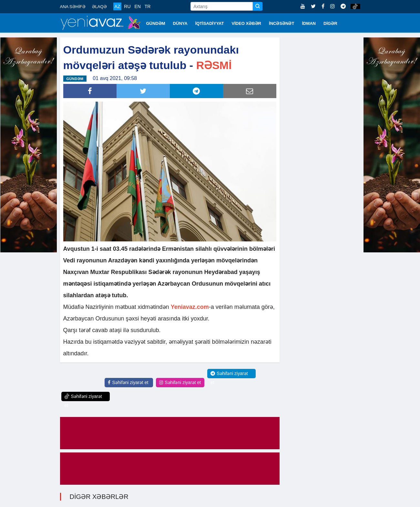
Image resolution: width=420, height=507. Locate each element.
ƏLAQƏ (99, 7)
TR (148, 6)
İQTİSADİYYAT (210, 23)
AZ (118, 6)
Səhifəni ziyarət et (128, 382)
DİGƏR (330, 23)
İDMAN (309, 23)
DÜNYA (180, 23)
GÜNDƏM (156, 23)
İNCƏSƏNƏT (282, 23)
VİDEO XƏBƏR (247, 23)
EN (137, 6)
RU (127, 6)
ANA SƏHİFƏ (73, 7)
